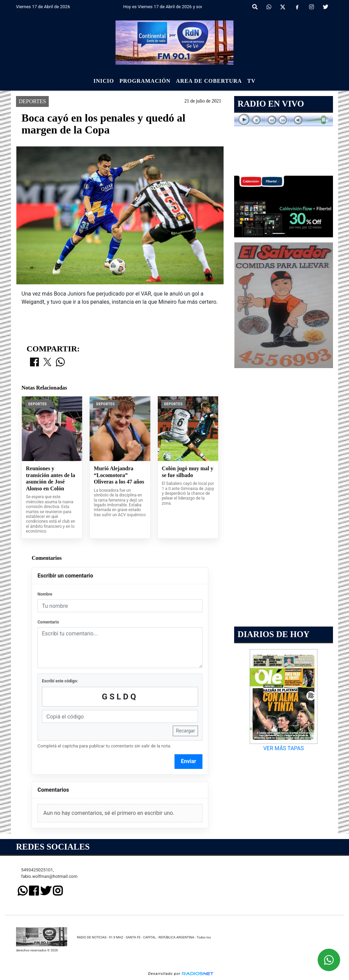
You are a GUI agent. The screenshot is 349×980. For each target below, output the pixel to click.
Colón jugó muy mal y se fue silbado (188, 472)
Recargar (185, 731)
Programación (145, 81)
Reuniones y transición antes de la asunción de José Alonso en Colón (50, 478)
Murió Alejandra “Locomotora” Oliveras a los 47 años (119, 475)
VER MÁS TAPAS (283, 748)
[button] (255, 7)
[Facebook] (297, 7)
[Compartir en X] (47, 363)
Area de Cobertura (209, 81)
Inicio (104, 81)
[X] (283, 7)
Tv (252, 81)
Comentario (48, 622)
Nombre (45, 594)
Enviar (189, 761)
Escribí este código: (60, 681)
